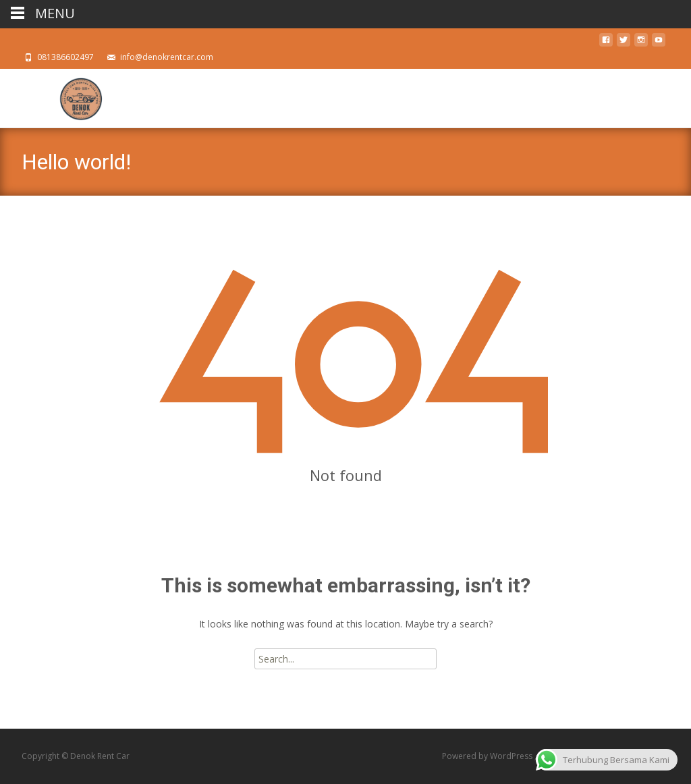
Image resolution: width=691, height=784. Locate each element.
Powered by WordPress (488, 756)
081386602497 (65, 57)
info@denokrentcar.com (167, 57)
